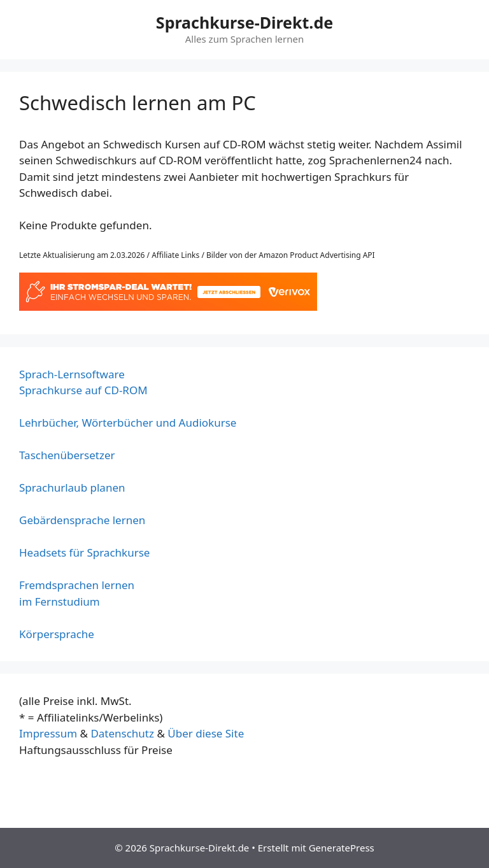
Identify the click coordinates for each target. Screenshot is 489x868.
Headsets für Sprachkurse (84, 552)
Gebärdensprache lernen (82, 520)
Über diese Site (206, 733)
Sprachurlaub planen (72, 487)
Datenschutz (122, 733)
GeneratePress (342, 848)
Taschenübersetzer (67, 455)
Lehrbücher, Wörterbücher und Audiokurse (128, 423)
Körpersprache (57, 634)
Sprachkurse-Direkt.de (244, 22)
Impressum (48, 733)
